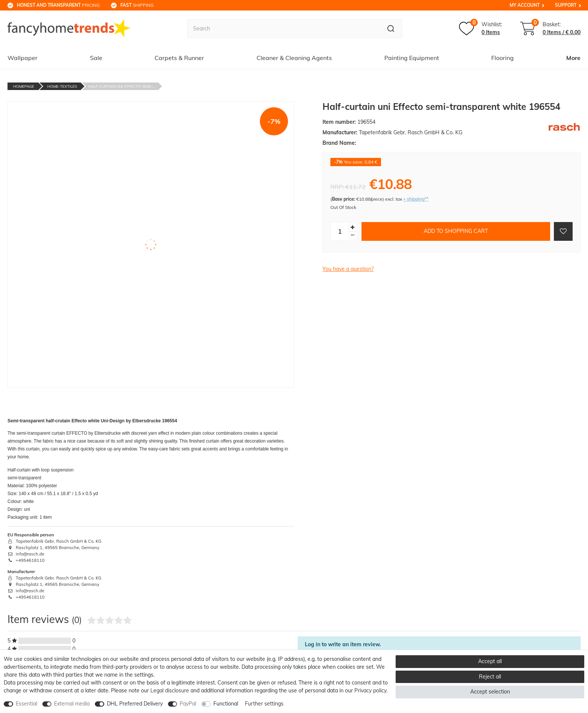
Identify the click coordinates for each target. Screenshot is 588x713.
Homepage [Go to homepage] (24, 86)
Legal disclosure (170, 690)
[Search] (391, 29)
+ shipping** (416, 199)
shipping (137, 5)
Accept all (490, 661)
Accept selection (490, 692)
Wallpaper (22, 58)
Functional (226, 704)
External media (72, 704)
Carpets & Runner (179, 58)
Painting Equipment (412, 58)
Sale (96, 58)
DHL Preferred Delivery (135, 704)
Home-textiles (62, 86)
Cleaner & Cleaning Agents (294, 58)
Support (566, 5)
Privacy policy (370, 690)
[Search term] (283, 29)
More (573, 58)
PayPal (188, 704)
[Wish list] (481, 29)
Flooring (502, 58)
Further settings (264, 704)
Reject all (490, 677)
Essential (26, 704)
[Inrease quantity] (352, 227)
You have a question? (348, 269)
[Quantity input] (340, 231)
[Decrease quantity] (352, 235)
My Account (525, 5)
